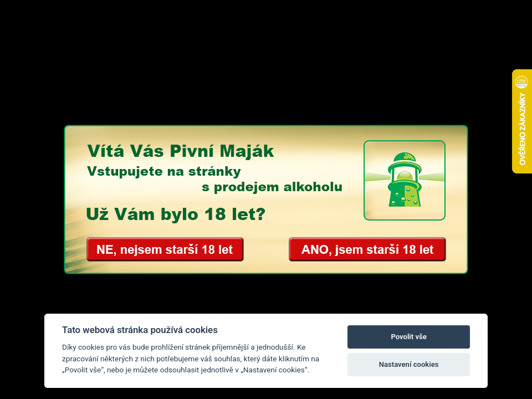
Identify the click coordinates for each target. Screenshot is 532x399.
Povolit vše (408, 337)
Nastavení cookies (409, 364)
